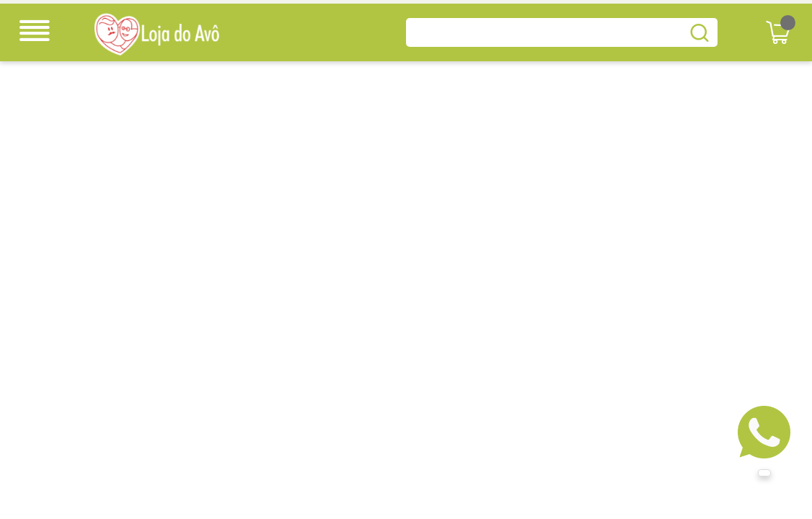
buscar (700, 32)
